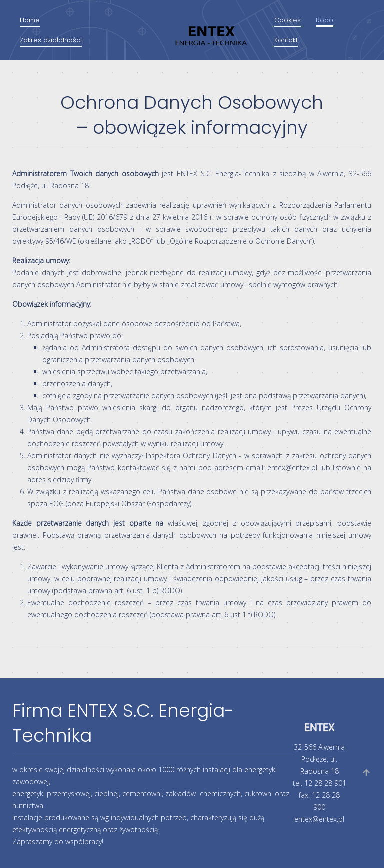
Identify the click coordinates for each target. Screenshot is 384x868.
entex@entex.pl (292, 468)
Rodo (325, 20)
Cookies (288, 20)
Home (30, 20)
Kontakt (286, 40)
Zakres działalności (51, 40)
